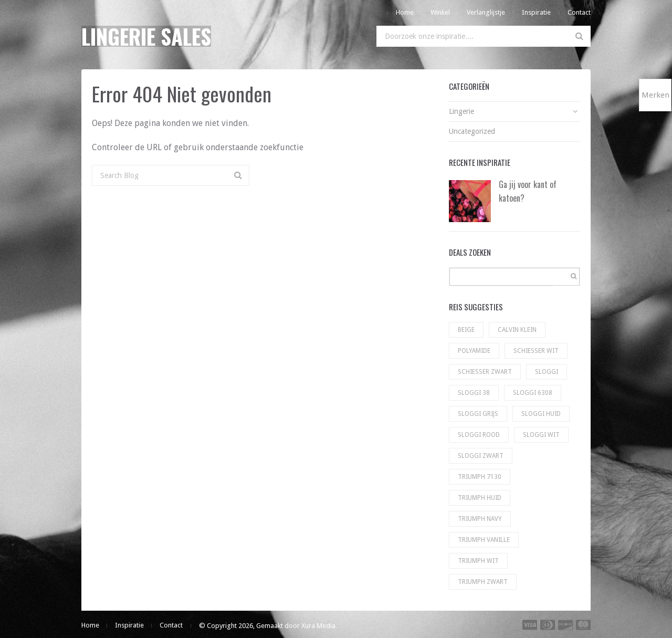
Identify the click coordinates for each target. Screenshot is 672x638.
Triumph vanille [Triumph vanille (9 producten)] (484, 540)
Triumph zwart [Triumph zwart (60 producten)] (483, 582)
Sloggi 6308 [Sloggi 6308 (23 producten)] (533, 393)
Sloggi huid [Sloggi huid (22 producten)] (541, 414)
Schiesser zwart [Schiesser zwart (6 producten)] (485, 372)
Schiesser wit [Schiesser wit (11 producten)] (536, 351)
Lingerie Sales (146, 36)
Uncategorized (472, 131)
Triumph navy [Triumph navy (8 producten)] (480, 519)
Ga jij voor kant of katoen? (528, 191)
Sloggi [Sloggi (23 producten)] (547, 372)
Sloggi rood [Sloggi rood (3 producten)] (479, 435)
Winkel (440, 12)
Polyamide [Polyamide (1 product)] (474, 351)
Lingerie (461, 111)
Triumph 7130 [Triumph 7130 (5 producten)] (480, 477)
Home (405, 12)
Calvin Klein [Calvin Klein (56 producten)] (517, 330)
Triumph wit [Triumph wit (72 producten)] (478, 561)
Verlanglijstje (486, 12)
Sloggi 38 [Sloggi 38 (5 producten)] (474, 393)
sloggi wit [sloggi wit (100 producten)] (541, 435)
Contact (579, 12)
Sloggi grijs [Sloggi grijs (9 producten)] (478, 414)
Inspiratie (536, 12)
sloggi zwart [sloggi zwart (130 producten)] (481, 456)
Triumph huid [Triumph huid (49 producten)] (480, 498)
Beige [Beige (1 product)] (466, 330)
